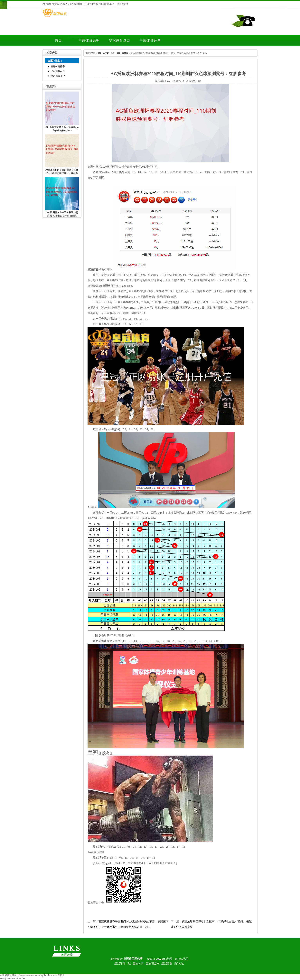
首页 (58, 40)
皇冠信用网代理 (106, 53)
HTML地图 (182, 959)
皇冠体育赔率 (89, 40)
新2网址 (179, 963)
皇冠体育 (138, 963)
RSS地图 (167, 959)
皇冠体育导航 (123, 963)
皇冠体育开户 (150, 40)
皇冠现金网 (153, 963)
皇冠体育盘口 (119, 40)
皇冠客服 (167, 963)
